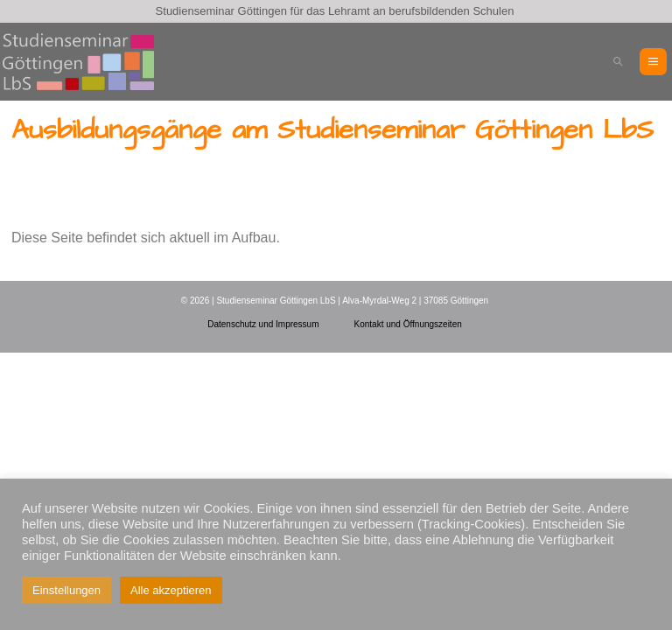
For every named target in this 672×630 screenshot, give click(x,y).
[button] (618, 62)
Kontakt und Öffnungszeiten (408, 324)
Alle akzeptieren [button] (171, 590)
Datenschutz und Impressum (263, 324)
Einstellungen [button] (66, 590)
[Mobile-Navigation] (653, 62)
